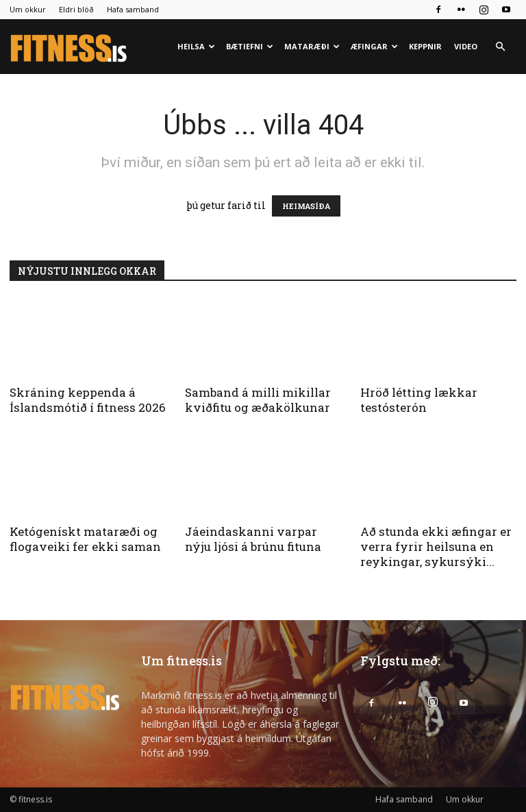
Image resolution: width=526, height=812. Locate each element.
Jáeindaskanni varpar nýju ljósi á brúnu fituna (253, 539)
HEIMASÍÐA (306, 206)
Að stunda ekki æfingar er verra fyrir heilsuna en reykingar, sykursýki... (436, 546)
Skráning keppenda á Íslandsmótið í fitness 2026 (88, 400)
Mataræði (312, 46)
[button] (500, 47)
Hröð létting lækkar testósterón (419, 400)
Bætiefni (250, 46)
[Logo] (70, 47)
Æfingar (374, 46)
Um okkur (28, 9)
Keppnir (425, 46)
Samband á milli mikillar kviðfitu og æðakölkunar (258, 400)
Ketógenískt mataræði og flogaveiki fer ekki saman (85, 539)
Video (466, 46)
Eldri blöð (76, 9)
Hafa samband (133, 9)
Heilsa (196, 46)
